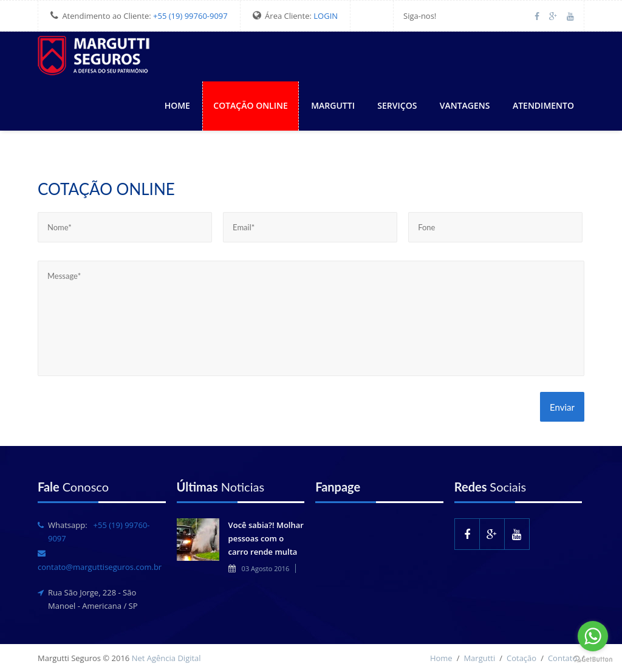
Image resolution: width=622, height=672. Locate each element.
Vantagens (465, 105)
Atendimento (543, 105)
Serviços (397, 105)
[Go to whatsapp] (593, 636)
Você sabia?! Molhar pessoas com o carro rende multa (266, 538)
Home (177, 105)
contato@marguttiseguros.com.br (100, 567)
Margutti (333, 105)
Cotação (521, 658)
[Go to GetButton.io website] (593, 660)
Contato (562, 658)
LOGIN (326, 16)
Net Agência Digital (166, 658)
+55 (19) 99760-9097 (190, 16)
